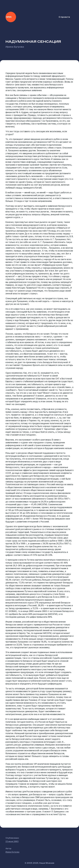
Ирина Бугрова (15, 47)
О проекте (64, 17)
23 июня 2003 (12, 841)
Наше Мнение (11, 17)
